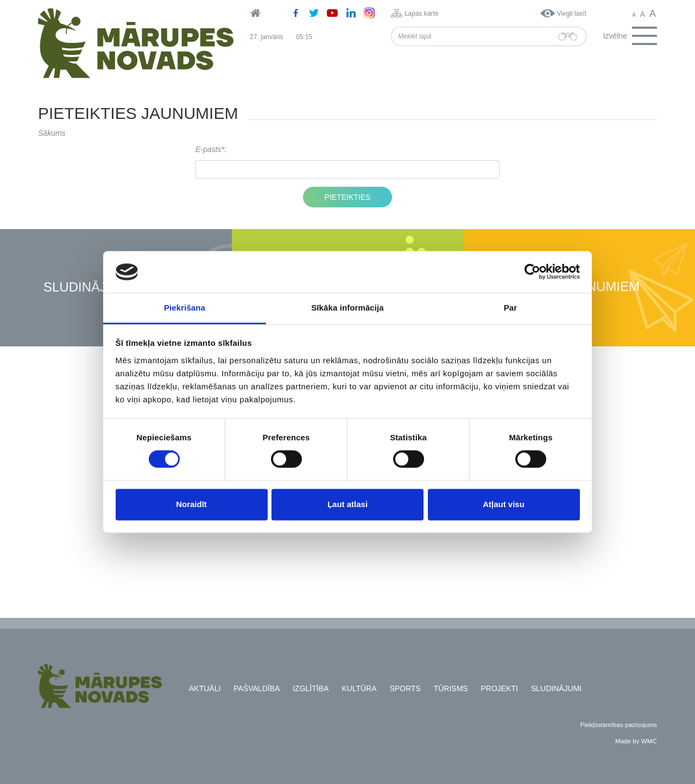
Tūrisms (451, 688)
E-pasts (208, 149)
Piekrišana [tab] (185, 308)
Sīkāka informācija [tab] (347, 308)
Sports (405, 688)
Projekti (500, 688)
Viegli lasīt (572, 14)
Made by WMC (636, 741)
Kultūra (359, 688)
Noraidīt (191, 504)
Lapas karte (422, 14)
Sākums (52, 133)
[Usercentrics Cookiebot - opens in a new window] (532, 272)
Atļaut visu (504, 504)
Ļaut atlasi (347, 504)
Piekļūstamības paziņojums (619, 725)
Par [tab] (511, 308)
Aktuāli (205, 688)
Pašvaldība (257, 688)
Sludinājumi (87, 287)
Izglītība (311, 688)
